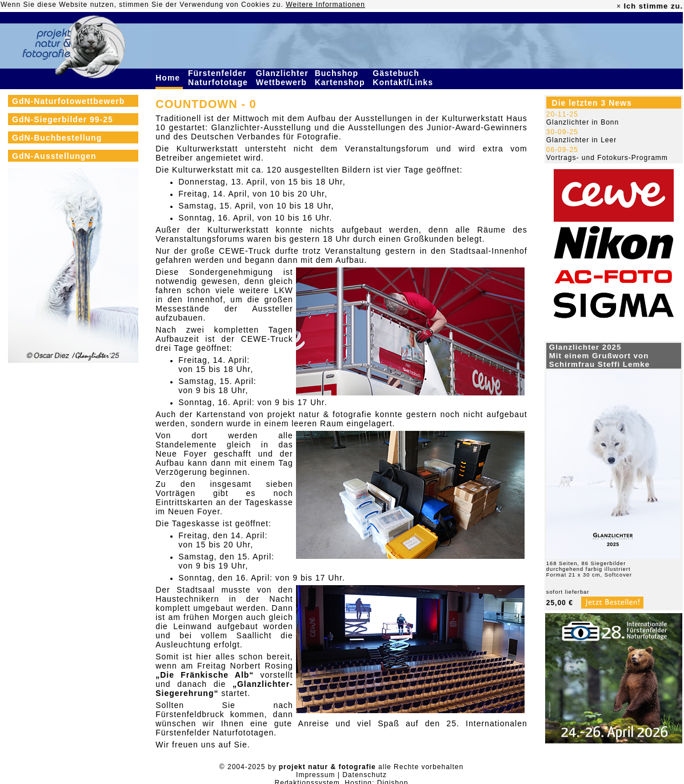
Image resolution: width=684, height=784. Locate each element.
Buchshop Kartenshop (341, 78)
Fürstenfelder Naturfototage (219, 78)
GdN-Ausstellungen (54, 156)
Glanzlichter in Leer (581, 140)
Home (169, 78)
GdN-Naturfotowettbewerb (68, 101)
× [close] (619, 6)
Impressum (315, 775)
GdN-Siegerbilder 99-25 (63, 119)
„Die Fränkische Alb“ (205, 675)
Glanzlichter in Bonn (583, 122)
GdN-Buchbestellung (57, 138)
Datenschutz (365, 775)
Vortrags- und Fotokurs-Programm (607, 158)
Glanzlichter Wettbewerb (283, 78)
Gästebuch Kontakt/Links (404, 78)
